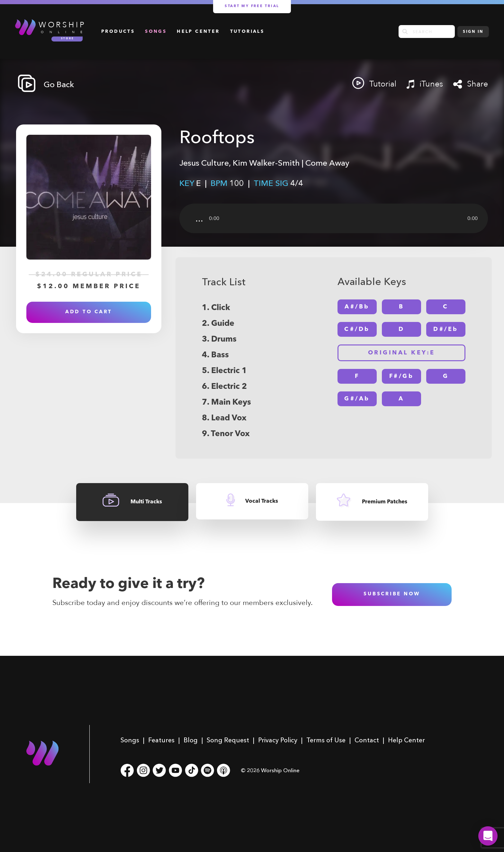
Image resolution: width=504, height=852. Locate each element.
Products (118, 32)
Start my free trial (252, 6)
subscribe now (392, 594)
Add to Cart (89, 312)
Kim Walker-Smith (266, 163)
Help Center (198, 32)
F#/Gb (402, 376)
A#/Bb (357, 307)
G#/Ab (357, 399)
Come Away (327, 163)
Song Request (228, 740)
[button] (488, 836)
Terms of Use (326, 740)
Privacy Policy (278, 740)
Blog (191, 740)
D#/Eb (446, 329)
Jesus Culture (204, 163)
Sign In (473, 32)
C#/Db (357, 329)
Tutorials (247, 32)
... (199, 219)
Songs (156, 32)
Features (161, 740)
